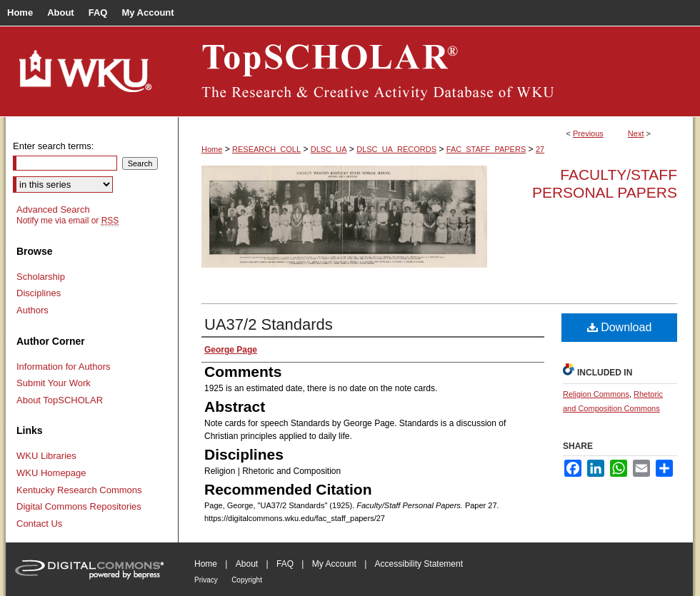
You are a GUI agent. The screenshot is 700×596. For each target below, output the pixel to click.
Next (636, 133)
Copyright (247, 580)
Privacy (206, 580)
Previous (588, 133)
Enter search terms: (53, 146)
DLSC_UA (329, 149)
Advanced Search (53, 209)
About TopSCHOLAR (60, 400)
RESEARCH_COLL (266, 149)
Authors (32, 310)
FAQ (285, 564)
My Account (334, 564)
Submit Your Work (54, 383)
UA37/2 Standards (269, 324)
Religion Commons (596, 394)
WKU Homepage (51, 473)
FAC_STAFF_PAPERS (486, 149)
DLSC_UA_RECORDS (396, 149)
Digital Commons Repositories (79, 506)
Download (620, 327)
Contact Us (39, 524)
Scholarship (41, 277)
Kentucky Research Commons (79, 490)
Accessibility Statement (419, 564)
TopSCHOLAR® (436, 71)
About (247, 564)
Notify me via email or (67, 221)
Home (212, 149)
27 (540, 149)
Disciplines (39, 293)
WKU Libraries (46, 456)
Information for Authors (64, 367)
